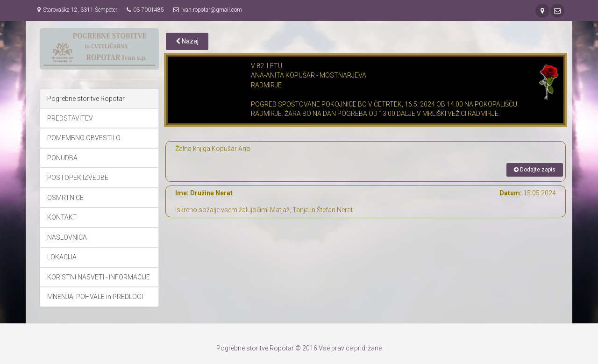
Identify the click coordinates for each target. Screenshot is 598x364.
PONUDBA (62, 158)
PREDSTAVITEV (70, 118)
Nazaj (187, 41)
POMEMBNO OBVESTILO (84, 138)
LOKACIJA (62, 257)
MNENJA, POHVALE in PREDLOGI (95, 297)
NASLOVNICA (67, 237)
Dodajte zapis (535, 170)
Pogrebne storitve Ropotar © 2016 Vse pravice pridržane (299, 348)
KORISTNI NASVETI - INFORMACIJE (99, 277)
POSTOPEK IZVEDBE (78, 178)
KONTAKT (62, 217)
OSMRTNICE (65, 198)
